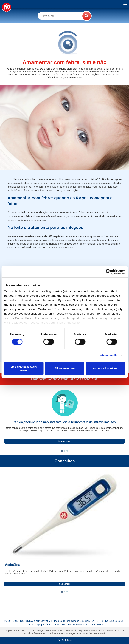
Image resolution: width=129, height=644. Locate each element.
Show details (109, 355)
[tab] (62, 451)
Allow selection (64, 369)
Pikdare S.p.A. (26, 621)
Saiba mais (64, 441)
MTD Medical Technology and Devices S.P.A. (72, 621)
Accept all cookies (105, 369)
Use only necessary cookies (24, 368)
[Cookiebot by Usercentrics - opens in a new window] (108, 272)
